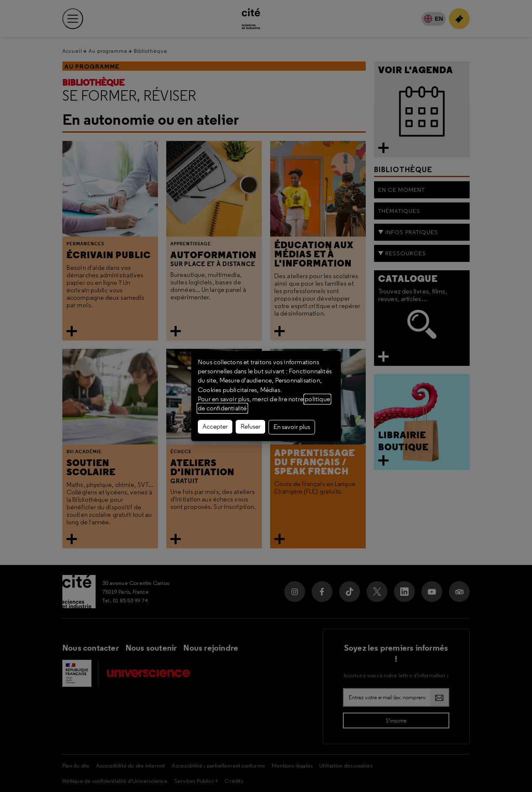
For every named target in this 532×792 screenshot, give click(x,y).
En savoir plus (292, 427)
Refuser (251, 427)
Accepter (215, 427)
